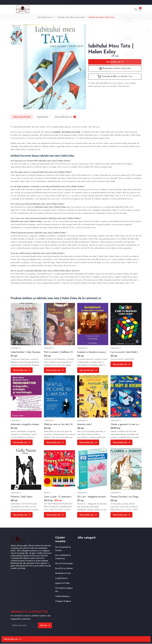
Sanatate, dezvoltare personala (71, 17)
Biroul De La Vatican (64, 568)
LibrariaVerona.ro (45, 17)
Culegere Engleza (63, 601)
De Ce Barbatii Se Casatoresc (63, 557)
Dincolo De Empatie (64, 564)
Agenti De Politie (62, 583)
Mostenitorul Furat (63, 573)
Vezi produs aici (115, 62)
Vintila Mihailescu (63, 596)
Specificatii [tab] (43, 117)
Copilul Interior (62, 578)
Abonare (45, 626)
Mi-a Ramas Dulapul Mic (64, 590)
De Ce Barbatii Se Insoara (63, 549)
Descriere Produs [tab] (22, 117)
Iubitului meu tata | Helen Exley (102, 17)
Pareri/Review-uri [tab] (66, 117)
